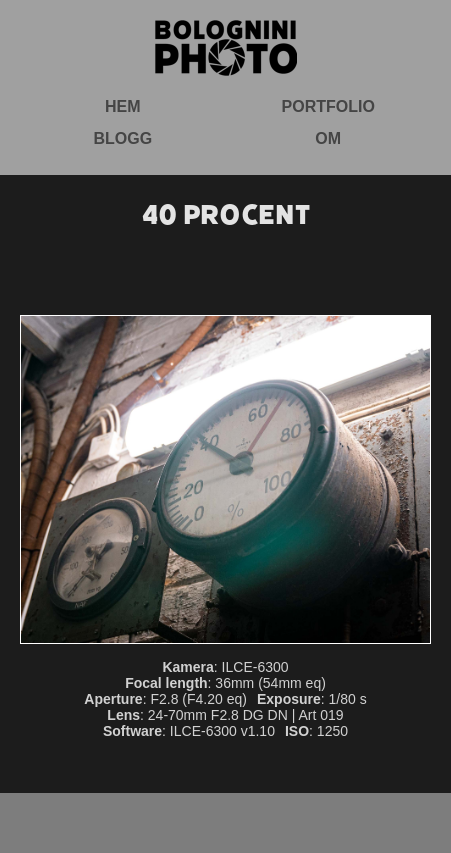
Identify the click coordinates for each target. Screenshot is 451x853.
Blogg (122, 138)
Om (328, 138)
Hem (123, 106)
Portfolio (328, 106)
